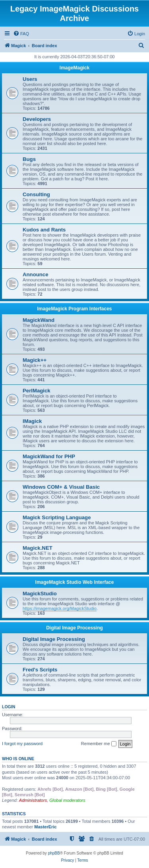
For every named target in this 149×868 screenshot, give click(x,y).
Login (9, 707)
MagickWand (39, 320)
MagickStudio (40, 594)
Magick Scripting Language (57, 517)
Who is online (18, 759)
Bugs (29, 159)
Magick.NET (38, 548)
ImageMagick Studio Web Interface (75, 582)
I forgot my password (22, 744)
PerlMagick (37, 391)
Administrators (33, 800)
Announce (35, 274)
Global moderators (67, 800)
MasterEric (45, 827)
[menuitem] (21, 34)
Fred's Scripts (40, 670)
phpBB (54, 853)
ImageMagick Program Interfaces (74, 309)
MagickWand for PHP (49, 456)
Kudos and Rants (44, 230)
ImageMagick (74, 68)
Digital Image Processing (74, 628)
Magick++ (35, 360)
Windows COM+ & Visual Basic (61, 487)
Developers (37, 119)
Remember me (99, 744)
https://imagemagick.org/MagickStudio (60, 608)
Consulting (36, 194)
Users (30, 79)
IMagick (32, 421)
